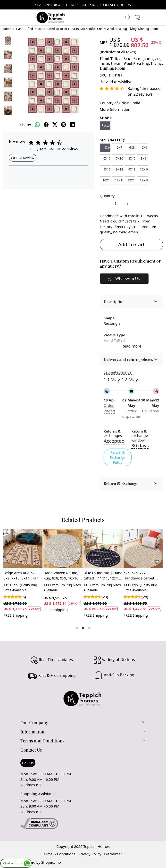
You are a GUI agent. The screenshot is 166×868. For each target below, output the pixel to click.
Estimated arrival (118, 372)
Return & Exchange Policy (118, 457)
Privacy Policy (90, 854)
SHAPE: (106, 118)
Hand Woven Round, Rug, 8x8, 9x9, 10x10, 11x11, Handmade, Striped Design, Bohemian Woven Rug (62, 576)
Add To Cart (131, 244)
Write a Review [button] (23, 158)
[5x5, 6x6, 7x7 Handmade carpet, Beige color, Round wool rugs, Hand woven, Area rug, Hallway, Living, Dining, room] (143, 549)
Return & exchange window (140, 436)
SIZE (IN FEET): (112, 140)
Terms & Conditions (59, 854)
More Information (115, 109)
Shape (109, 318)
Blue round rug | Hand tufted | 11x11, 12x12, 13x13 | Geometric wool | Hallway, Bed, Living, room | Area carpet (103, 576)
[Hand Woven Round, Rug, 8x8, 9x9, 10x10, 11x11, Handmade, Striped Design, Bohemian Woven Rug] (63, 549)
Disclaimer (113, 854)
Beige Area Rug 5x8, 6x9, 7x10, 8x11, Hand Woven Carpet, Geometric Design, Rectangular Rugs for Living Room (22, 576)
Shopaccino (51, 862)
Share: (25, 125)
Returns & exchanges (113, 434)
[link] (128, 17)
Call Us (28, 763)
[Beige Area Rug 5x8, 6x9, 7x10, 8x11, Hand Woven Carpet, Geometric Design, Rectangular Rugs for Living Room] (23, 549)
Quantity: (108, 196)
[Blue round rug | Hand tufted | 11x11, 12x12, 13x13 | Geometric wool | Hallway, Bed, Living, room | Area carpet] (103, 549)
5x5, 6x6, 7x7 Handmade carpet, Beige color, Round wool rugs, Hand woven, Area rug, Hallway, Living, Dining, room (139, 576)
